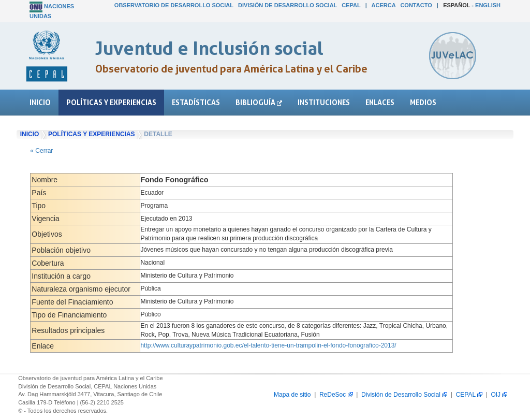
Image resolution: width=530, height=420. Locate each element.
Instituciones (324, 102)
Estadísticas (196, 102)
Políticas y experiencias (111, 102)
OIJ (499, 395)
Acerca (384, 5)
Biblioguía (259, 102)
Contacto (416, 5)
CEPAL (351, 5)
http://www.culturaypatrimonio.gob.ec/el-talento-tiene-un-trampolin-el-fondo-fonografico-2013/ (268, 345)
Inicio (40, 102)
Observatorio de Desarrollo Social (174, 5)
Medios (423, 102)
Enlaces (380, 102)
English (488, 5)
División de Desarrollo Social (288, 5)
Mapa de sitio (292, 395)
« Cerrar (41, 151)
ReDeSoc (336, 395)
